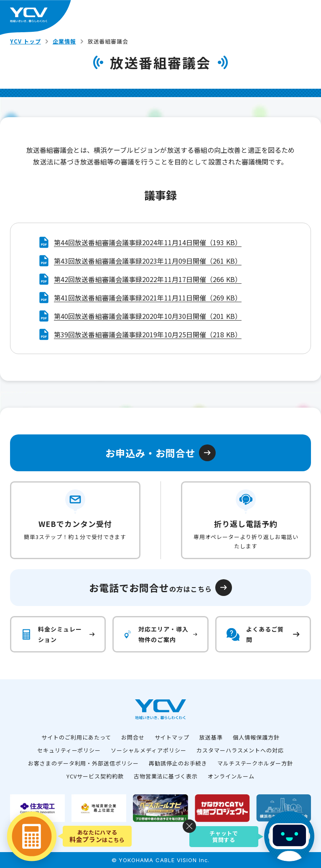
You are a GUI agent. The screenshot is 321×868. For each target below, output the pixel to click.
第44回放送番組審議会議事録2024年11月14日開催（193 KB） (148, 242)
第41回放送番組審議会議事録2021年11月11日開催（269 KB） (148, 298)
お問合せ (133, 737)
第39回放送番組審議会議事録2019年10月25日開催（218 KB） (148, 334)
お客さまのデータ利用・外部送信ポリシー (83, 763)
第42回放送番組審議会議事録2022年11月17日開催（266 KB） (148, 279)
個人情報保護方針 (256, 737)
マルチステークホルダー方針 (255, 763)
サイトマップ (172, 737)
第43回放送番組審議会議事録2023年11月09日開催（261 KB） (148, 261)
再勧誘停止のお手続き (178, 763)
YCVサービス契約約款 (95, 776)
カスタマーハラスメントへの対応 (240, 750)
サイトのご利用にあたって (76, 737)
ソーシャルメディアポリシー (148, 750)
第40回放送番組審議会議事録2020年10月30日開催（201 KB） (148, 316)
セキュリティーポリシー (69, 750)
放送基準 (211, 737)
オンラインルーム (231, 776)
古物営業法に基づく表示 (166, 776)
